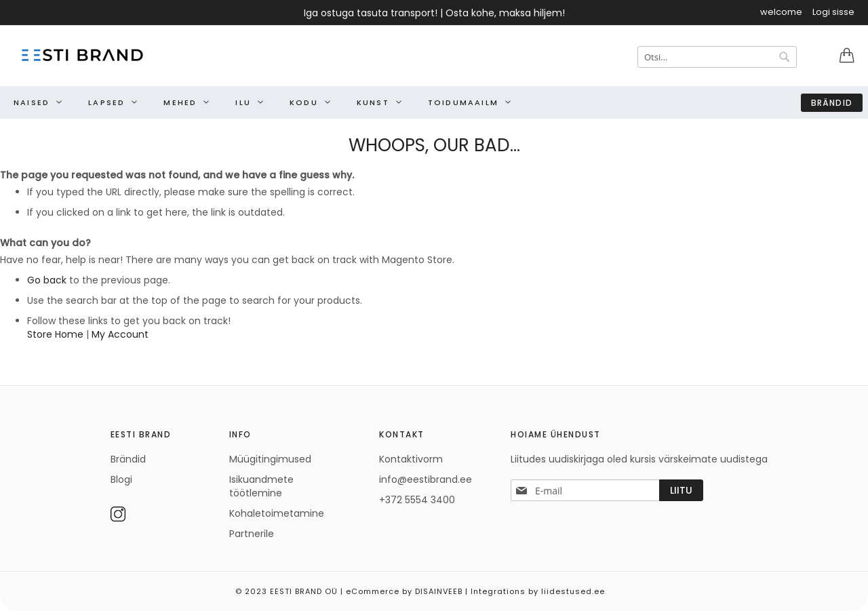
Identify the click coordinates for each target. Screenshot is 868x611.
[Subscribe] (681, 490)
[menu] (434, 102)
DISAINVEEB (439, 591)
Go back (47, 280)
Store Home (55, 334)
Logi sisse (833, 12)
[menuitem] (34, 102)
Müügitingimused (270, 459)
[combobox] (717, 57)
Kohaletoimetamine (277, 513)
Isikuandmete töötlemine (261, 486)
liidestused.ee (573, 591)
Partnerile (252, 534)
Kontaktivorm (411, 459)
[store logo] (81, 55)
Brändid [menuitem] (832, 103)
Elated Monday (854, 587)
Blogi (121, 479)
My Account (120, 334)
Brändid (128, 459)
